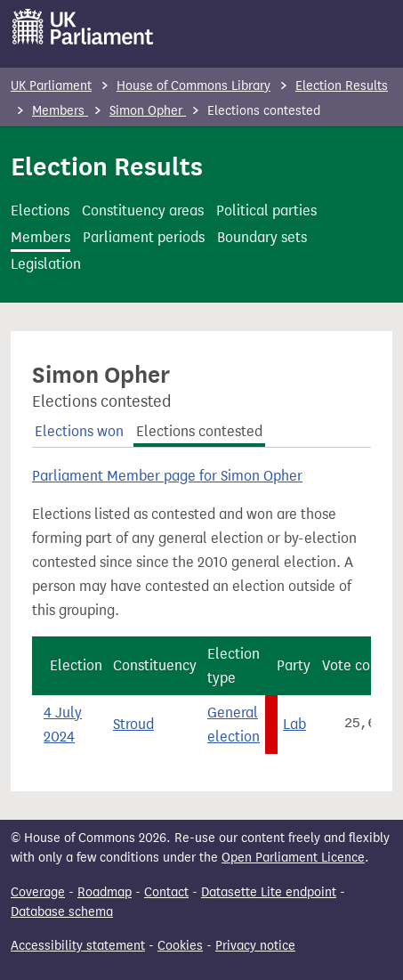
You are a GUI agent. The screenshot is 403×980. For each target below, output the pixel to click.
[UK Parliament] (83, 27)
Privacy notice (255, 946)
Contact (166, 892)
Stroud (133, 724)
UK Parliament (51, 86)
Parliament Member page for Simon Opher (167, 476)
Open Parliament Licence (293, 858)
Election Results (342, 86)
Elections (40, 211)
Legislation (46, 264)
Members (60, 111)
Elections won (79, 431)
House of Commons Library (193, 86)
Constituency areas (143, 211)
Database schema (62, 912)
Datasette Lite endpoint (269, 892)
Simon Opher (148, 111)
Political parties (266, 211)
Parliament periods (144, 237)
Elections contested (199, 431)
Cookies (180, 946)
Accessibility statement (78, 946)
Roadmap (105, 892)
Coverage (38, 892)
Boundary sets (262, 237)
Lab (294, 724)
